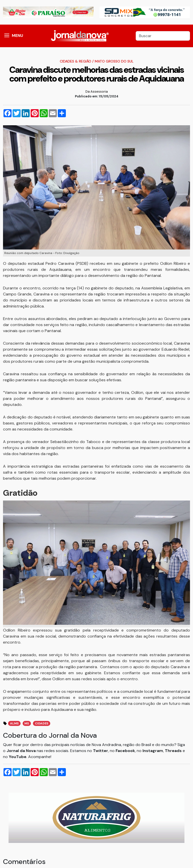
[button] (7, 36)
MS (27, 723)
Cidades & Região (76, 61)
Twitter (101, 751)
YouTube (18, 757)
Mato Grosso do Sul (114, 61)
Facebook (125, 751)
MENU (17, 36)
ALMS (14, 723)
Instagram (153, 751)
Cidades (42, 723)
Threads (174, 751)
